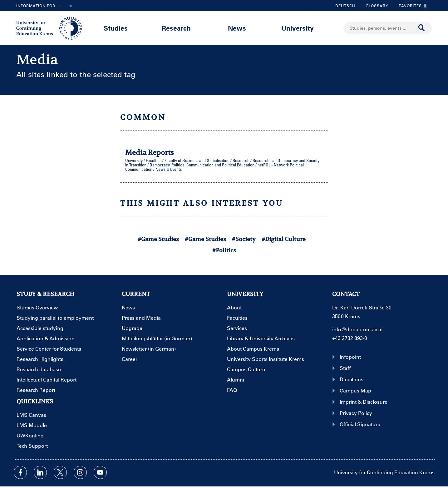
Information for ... (46, 6)
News (237, 28)
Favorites (411, 6)
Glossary (375, 6)
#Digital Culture (284, 239)
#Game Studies (158, 239)
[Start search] (422, 28)
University (298, 28)
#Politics (224, 250)
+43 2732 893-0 (350, 338)
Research (176, 28)
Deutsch (345, 6)
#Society (244, 239)
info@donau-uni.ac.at (357, 329)
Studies (116, 28)
